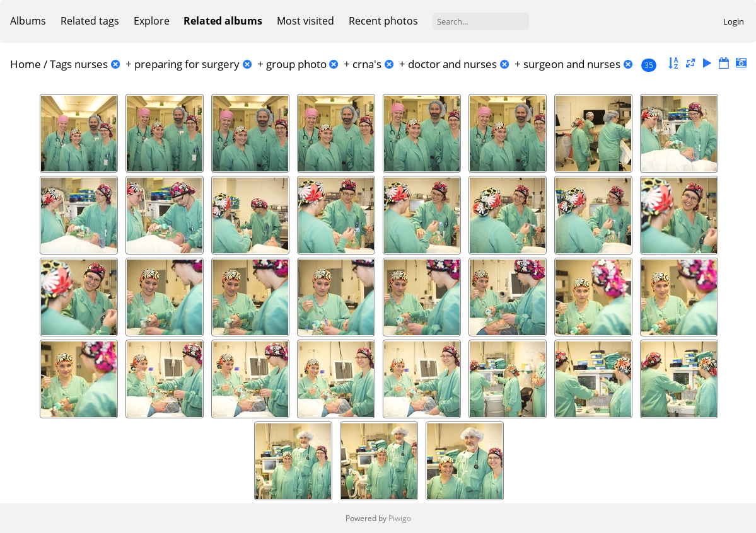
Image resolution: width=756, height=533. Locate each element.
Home (26, 64)
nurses (91, 64)
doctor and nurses (452, 64)
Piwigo (400, 518)
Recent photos (383, 21)
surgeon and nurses (572, 64)
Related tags (90, 21)
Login (734, 21)
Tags (61, 64)
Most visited (305, 21)
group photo (296, 64)
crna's (367, 64)
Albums (28, 21)
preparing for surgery (187, 64)
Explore (152, 21)
